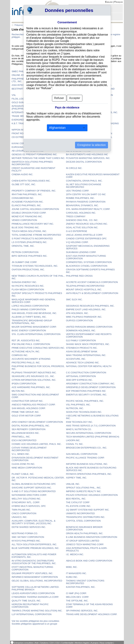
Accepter (75, 98)
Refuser (59, 98)
